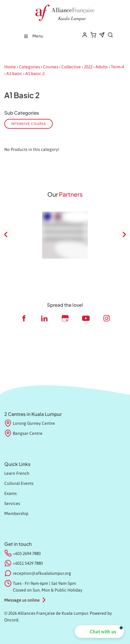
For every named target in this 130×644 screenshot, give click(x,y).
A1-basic (14, 73)
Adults (102, 67)
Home (10, 67)
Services (12, 503)
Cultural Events (19, 483)
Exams (11, 493)
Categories (29, 67)
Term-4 (117, 67)
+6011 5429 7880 (28, 563)
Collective (71, 67)
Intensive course (29, 124)
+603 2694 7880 (27, 553)
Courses (51, 67)
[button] (99, 631)
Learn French (17, 473)
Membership (16, 513)
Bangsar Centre (23, 434)
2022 (88, 67)
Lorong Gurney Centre (30, 424)
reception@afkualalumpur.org (42, 573)
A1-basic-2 (35, 73)
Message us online (22, 600)
